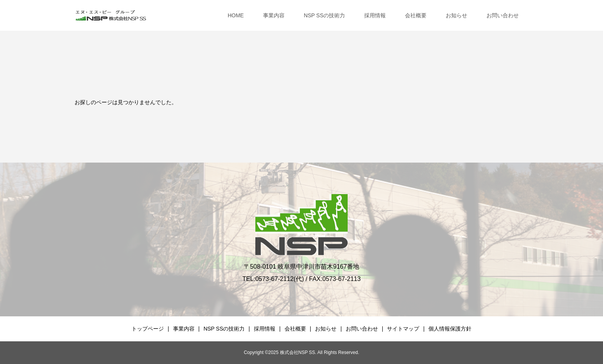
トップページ (148, 329)
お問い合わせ (503, 15)
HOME (236, 15)
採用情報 (375, 15)
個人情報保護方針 (450, 329)
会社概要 (416, 15)
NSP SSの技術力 (324, 15)
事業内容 (274, 15)
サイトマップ (403, 329)
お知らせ (456, 15)
